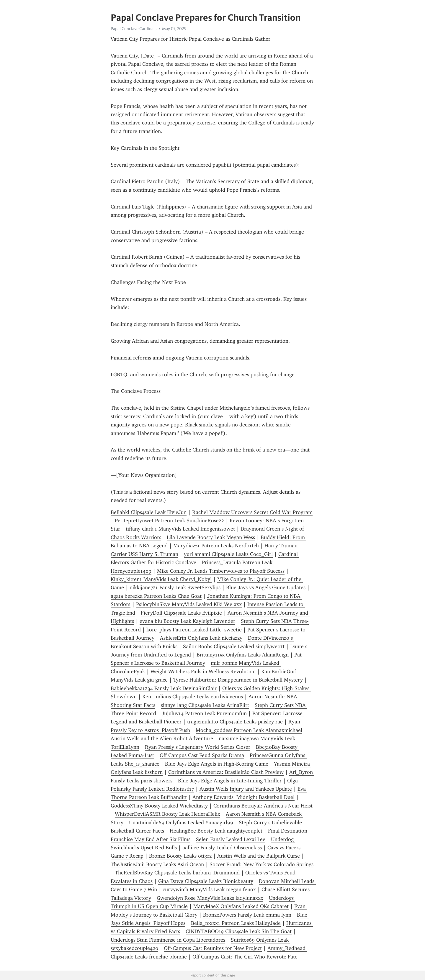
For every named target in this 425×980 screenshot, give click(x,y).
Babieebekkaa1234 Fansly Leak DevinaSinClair (164, 688)
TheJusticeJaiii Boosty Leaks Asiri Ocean (157, 864)
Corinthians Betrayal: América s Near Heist (263, 806)
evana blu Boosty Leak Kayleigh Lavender (187, 621)
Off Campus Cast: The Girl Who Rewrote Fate (245, 957)
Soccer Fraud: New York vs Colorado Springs (261, 864)
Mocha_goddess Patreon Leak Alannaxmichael (249, 730)
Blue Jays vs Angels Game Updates (266, 587)
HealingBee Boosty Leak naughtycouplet (216, 831)
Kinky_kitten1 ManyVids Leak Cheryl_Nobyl (161, 579)
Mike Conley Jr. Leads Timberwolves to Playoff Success (221, 571)
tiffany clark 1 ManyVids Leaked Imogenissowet (180, 529)
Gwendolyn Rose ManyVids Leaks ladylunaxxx (210, 898)
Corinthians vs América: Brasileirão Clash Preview (226, 772)
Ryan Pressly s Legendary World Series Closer (198, 747)
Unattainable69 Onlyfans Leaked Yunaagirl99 (181, 823)
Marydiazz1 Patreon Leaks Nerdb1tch (216, 546)
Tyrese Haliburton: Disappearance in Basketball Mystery (238, 680)
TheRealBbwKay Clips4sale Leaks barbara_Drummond (177, 873)
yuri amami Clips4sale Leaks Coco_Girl (228, 554)
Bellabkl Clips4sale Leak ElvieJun (149, 512)
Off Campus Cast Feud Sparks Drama (202, 755)
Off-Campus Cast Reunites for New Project (213, 948)
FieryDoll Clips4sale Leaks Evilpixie (181, 613)
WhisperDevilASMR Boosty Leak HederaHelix (167, 814)
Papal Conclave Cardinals (134, 29)
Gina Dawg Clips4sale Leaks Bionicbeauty (206, 881)
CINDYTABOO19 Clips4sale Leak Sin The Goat (239, 931)
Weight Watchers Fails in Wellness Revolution (203, 672)
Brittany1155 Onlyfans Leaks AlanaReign (243, 655)
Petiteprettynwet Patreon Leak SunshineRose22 (169, 521)
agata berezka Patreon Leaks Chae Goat (156, 596)
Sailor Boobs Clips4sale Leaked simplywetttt (234, 646)
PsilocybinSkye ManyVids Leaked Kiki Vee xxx (189, 604)
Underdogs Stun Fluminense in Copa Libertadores (168, 940)
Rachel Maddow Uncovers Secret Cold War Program (252, 512)
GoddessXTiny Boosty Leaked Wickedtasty (159, 806)
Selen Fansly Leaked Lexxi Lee (231, 839)
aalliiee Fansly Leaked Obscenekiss (222, 848)
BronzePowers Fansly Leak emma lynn (247, 915)
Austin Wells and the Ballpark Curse (259, 856)
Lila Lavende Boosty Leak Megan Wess (211, 537)
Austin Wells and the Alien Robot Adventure (162, 738)
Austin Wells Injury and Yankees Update (246, 789)
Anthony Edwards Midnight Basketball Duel (243, 797)
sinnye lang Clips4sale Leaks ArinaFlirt (205, 705)
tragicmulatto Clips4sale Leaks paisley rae (235, 722)
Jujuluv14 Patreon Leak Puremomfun (204, 713)
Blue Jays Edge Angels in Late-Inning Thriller (230, 781)
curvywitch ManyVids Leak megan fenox (209, 889)
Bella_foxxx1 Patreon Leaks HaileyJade (236, 923)
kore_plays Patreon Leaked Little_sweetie (194, 630)
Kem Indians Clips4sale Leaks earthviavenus (193, 697)
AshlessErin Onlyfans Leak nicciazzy (201, 638)
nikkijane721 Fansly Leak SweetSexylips (175, 587)
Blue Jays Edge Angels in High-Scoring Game (217, 764)
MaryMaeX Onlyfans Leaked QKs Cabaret (241, 906)
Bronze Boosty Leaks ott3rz (180, 856)
